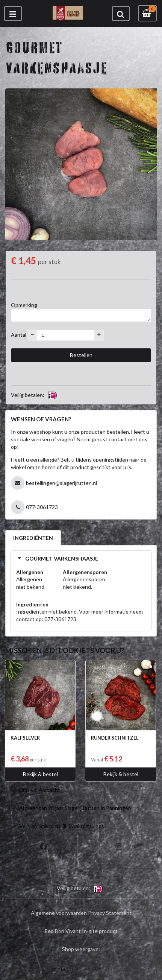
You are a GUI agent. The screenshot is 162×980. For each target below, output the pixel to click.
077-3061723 (42, 507)
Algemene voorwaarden (59, 913)
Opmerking (24, 305)
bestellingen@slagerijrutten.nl (61, 483)
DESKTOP (70, 969)
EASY (97, 969)
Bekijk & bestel (40, 774)
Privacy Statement (110, 913)
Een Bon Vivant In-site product (81, 931)
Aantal (19, 334)
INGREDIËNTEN (33, 538)
